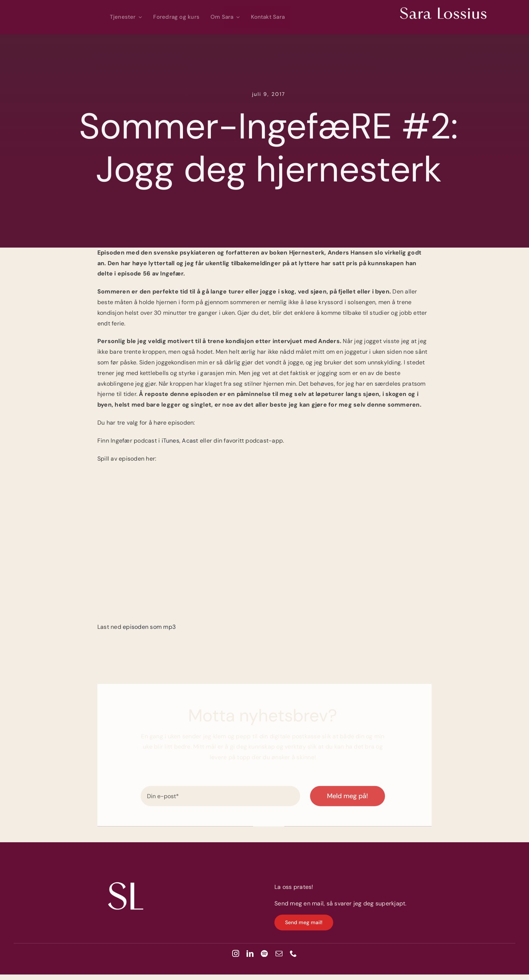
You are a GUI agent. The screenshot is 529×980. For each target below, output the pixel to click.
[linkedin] (250, 953)
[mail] (279, 953)
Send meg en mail (299, 903)
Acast (191, 441)
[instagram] (236, 953)
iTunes (170, 441)
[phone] (293, 953)
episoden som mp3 (149, 627)
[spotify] (264, 953)
